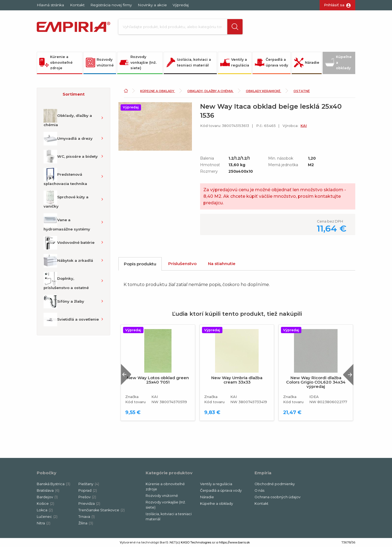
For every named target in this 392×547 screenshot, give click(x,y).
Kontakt (77, 5)
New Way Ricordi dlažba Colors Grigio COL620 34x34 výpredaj (316, 382)
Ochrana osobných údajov (278, 497)
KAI (304, 126)
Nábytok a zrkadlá (68, 261)
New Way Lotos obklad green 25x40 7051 (158, 380)
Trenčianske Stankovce (102, 510)
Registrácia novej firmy (111, 5)
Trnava (87, 517)
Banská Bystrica (53, 484)
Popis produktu (140, 264)
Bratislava (48, 490)
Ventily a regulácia (235, 62)
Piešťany (89, 484)
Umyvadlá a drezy (68, 139)
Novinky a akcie (152, 5)
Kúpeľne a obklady (338, 62)
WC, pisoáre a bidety (71, 157)
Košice (45, 504)
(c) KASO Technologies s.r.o (197, 542)
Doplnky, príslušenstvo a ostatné (66, 281)
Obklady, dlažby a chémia (68, 118)
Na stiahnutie (222, 264)
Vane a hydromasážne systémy (67, 222)
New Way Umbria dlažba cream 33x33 (237, 380)
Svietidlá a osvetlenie (71, 320)
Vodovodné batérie (69, 243)
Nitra (44, 523)
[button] (235, 27)
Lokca (45, 510)
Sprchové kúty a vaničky (66, 199)
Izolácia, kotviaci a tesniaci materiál (189, 62)
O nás (259, 490)
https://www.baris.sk (234, 542)
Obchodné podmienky (275, 484)
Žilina (86, 523)
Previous (126, 374)
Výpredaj (181, 5)
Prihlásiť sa (334, 5)
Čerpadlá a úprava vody (271, 62)
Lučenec (47, 517)
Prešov (87, 497)
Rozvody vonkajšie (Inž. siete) (138, 62)
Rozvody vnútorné (100, 62)
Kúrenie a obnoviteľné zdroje (56, 62)
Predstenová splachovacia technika (65, 177)
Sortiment (74, 94)
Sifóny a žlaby (64, 302)
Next (348, 374)
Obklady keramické (264, 91)
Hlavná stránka (50, 5)
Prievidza (89, 504)
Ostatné (302, 91)
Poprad (88, 490)
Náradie (307, 63)
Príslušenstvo (182, 264)
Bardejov (47, 497)
